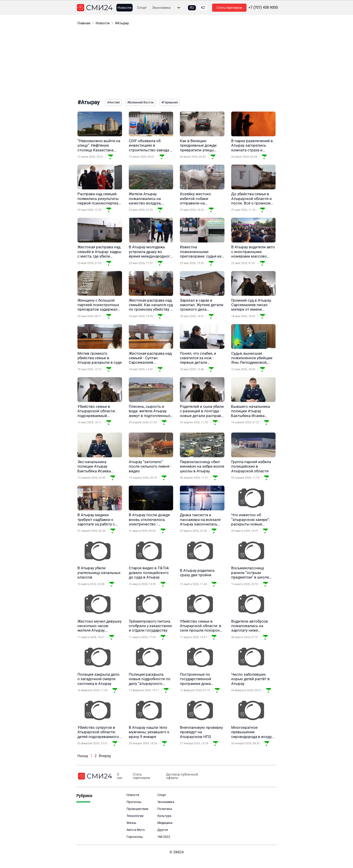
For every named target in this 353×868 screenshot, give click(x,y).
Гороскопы (135, 837)
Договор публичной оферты (179, 776)
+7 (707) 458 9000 (263, 8)
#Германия (170, 102)
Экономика (161, 8)
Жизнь (131, 823)
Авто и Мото (136, 830)
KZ (203, 8)
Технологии (135, 816)
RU (192, 8)
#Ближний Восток (141, 102)
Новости (124, 8)
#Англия (113, 102)
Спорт (142, 8)
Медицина (165, 823)
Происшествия (137, 809)
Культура (164, 816)
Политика (165, 809)
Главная (84, 23)
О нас (119, 776)
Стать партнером (229, 8)
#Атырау (122, 23)
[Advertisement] (176, 63)
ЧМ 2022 (164, 837)
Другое (163, 830)
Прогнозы (134, 802)
